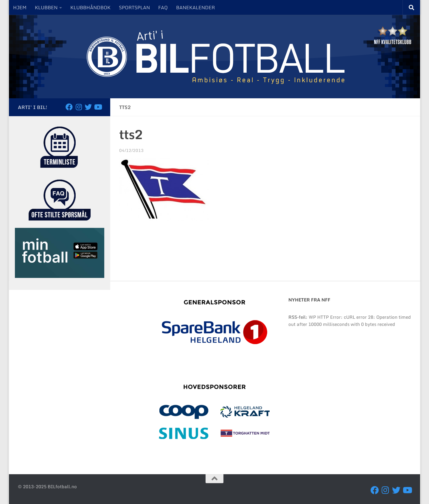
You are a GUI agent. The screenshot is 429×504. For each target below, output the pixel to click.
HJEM (20, 7)
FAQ (163, 7)
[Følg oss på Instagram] (79, 107)
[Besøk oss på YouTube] (98, 107)
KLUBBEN (46, 7)
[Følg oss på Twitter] (88, 107)
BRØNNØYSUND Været (350, 370)
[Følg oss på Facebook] (69, 107)
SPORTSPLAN (134, 7)
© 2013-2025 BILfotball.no (47, 486)
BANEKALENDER (195, 7)
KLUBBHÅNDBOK (90, 7)
